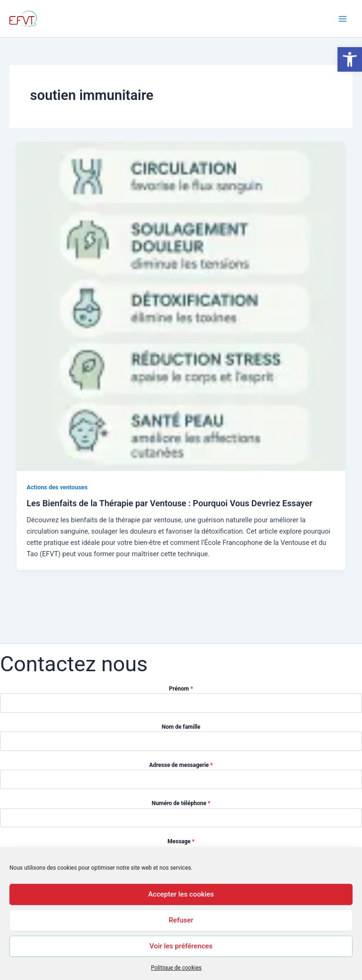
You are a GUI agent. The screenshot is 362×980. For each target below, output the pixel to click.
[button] (350, 59)
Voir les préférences (181, 946)
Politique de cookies (176, 968)
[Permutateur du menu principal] (343, 19)
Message (181, 841)
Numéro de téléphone (181, 803)
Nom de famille (181, 727)
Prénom (181, 689)
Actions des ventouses (57, 487)
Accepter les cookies (181, 894)
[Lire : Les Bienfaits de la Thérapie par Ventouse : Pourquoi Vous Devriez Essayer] (181, 305)
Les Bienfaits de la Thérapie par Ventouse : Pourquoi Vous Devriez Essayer (169, 503)
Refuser (181, 920)
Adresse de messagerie (181, 765)
